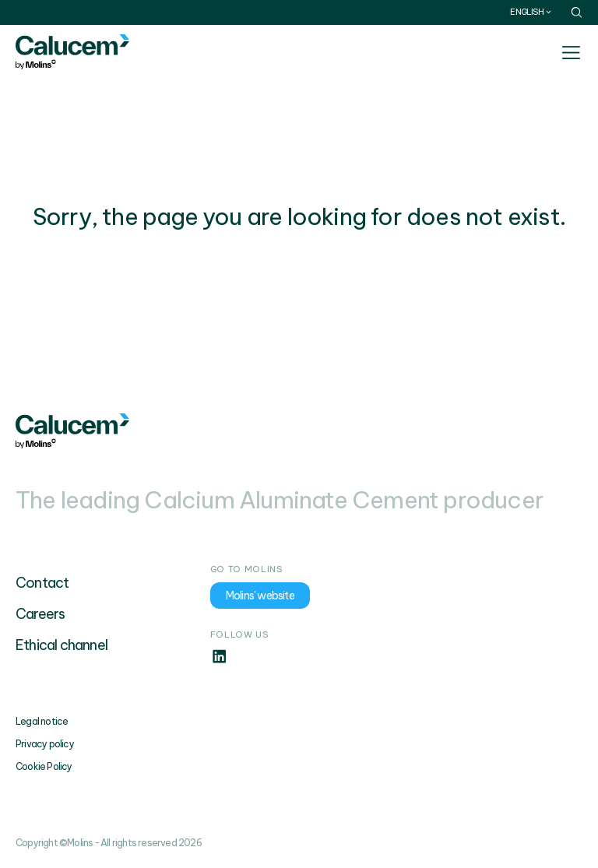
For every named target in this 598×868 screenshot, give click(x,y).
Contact (42, 583)
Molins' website (260, 596)
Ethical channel (62, 645)
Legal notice (42, 721)
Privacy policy (45, 744)
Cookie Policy (44, 766)
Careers (40, 614)
